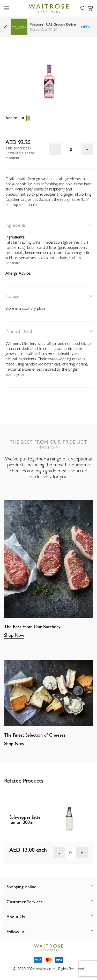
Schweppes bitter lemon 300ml (26, 820)
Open (86, 27)
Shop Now (14, 635)
